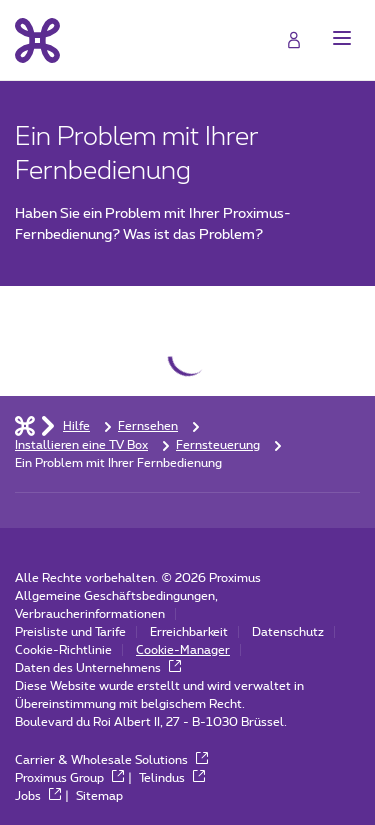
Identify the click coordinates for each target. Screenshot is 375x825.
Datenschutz (288, 632)
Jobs (38, 796)
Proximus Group (69, 778)
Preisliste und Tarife (70, 632)
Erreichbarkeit (189, 632)
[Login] (294, 40)
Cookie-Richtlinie (63, 650)
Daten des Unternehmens (98, 668)
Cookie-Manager (183, 650)
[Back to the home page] (37, 40)
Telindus (172, 778)
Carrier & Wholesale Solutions (111, 760)
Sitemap (99, 796)
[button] (342, 38)
